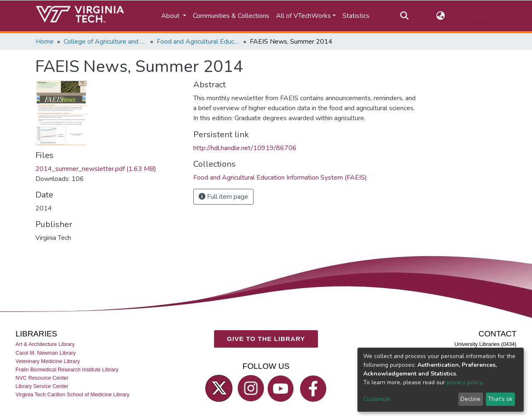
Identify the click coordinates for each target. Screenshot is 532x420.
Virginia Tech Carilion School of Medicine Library (72, 394)
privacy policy (464, 382)
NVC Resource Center (42, 378)
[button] (441, 16)
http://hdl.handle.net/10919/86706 (245, 148)
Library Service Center (42, 386)
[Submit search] (404, 16)
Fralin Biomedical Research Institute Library (67, 369)
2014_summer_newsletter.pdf (96, 169)
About (171, 16)
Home (45, 42)
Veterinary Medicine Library (48, 361)
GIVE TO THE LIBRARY (266, 339)
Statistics (356, 16)
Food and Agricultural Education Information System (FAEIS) (198, 42)
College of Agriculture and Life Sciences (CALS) (105, 42)
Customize (377, 399)
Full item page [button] (223, 197)
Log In (482, 16)
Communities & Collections (231, 16)
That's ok (500, 399)
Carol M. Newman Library (46, 352)
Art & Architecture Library (45, 344)
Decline (470, 399)
